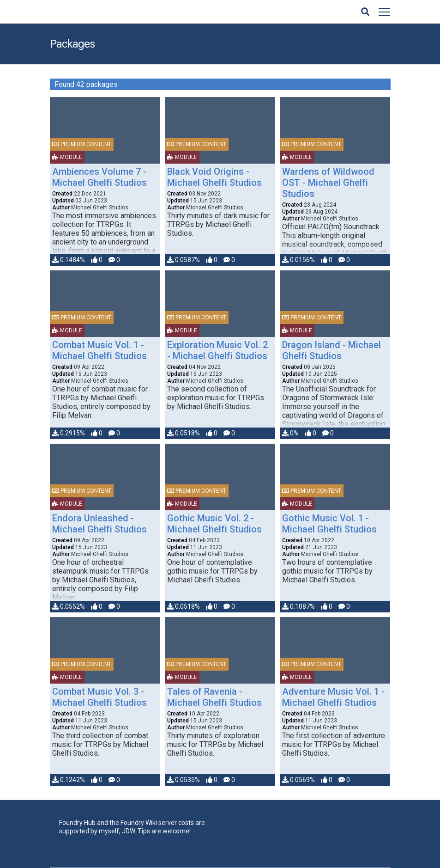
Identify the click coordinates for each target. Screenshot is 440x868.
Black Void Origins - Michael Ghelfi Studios (214, 177)
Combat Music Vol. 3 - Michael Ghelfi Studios (99, 697)
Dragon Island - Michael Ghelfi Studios (332, 350)
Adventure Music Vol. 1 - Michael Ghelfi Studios (333, 697)
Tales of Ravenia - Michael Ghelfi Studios (214, 697)
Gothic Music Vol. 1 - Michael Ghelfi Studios (329, 524)
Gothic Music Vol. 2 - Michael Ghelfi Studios (214, 524)
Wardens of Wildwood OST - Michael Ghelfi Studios (328, 183)
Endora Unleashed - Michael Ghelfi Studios (99, 524)
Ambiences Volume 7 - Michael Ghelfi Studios (99, 177)
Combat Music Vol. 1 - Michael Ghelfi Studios (99, 350)
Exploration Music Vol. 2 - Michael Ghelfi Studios (217, 350)
